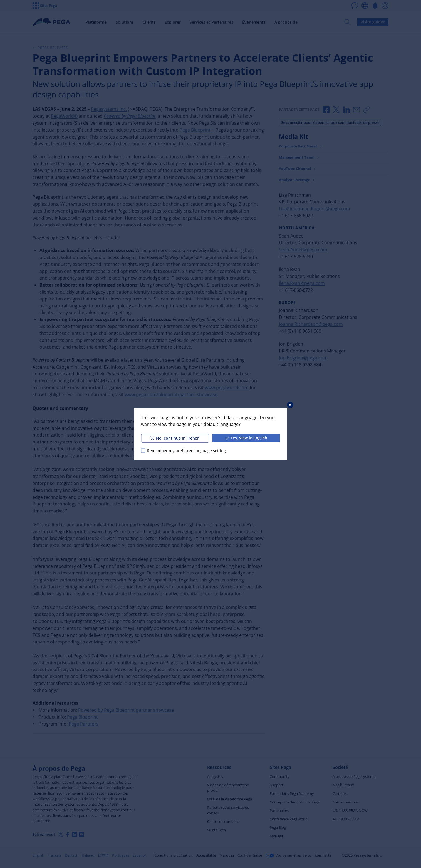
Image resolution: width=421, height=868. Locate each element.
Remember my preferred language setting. (187, 451)
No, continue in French (175, 438)
